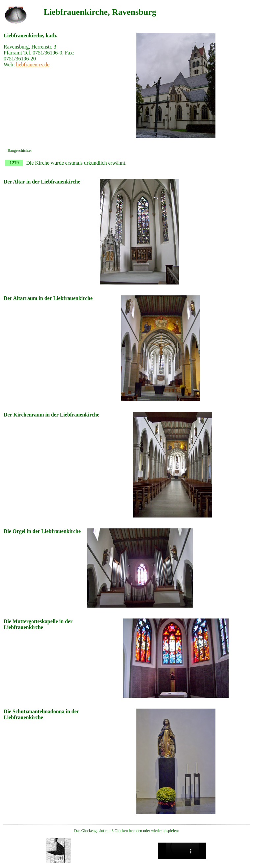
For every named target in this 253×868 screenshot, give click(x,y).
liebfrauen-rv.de (33, 65)
